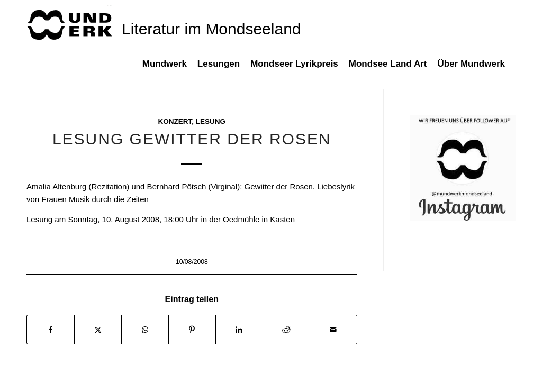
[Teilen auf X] (98, 330)
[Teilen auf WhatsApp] (145, 330)
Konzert (175, 121)
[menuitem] (170, 69)
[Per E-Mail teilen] (333, 330)
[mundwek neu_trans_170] (71, 24)
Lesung (211, 121)
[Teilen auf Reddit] (286, 330)
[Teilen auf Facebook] (51, 330)
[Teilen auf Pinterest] (192, 330)
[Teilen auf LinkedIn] (239, 330)
